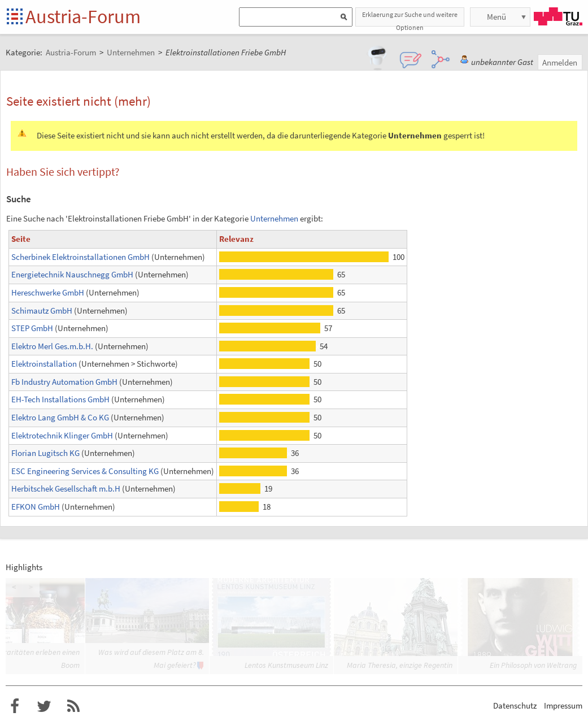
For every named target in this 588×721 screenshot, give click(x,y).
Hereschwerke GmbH (48, 292)
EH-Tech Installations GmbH (60, 399)
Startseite (16, 17)
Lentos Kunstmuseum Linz (286, 665)
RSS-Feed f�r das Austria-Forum (73, 706)
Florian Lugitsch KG (45, 453)
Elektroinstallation (44, 364)
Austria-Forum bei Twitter (44, 706)
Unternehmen (274, 218)
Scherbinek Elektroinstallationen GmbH (80, 257)
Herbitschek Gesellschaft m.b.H (66, 488)
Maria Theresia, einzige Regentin (400, 665)
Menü (496, 17)
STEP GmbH (32, 328)
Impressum (563, 705)
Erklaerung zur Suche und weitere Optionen (410, 18)
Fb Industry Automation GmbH (64, 382)
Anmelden (560, 62)
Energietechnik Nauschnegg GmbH (72, 274)
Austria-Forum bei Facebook (15, 706)
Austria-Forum (83, 16)
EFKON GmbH (36, 507)
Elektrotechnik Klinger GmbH (62, 435)
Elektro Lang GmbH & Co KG (60, 417)
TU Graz (558, 16)
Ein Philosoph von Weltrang (533, 665)
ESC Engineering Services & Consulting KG (85, 471)
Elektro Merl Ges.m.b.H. (52, 346)
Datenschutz (515, 705)
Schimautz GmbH (42, 310)
